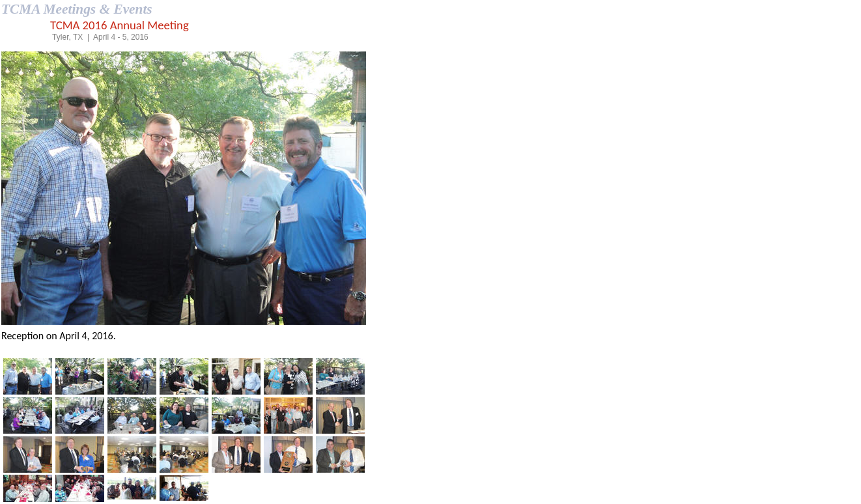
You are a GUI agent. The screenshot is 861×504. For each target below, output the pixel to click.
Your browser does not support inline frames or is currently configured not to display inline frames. (184, 201)
